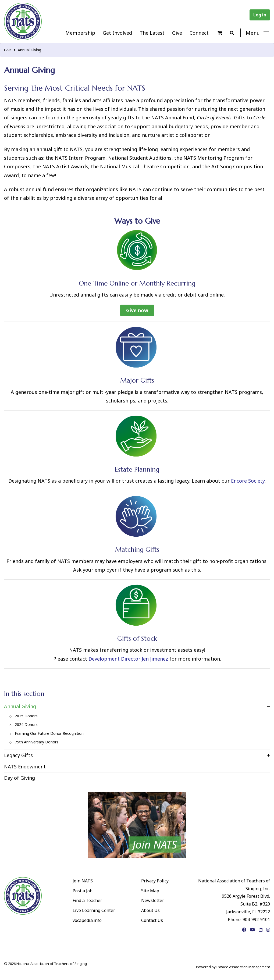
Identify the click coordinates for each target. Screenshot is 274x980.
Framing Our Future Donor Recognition (49, 733)
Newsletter (153, 900)
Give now (137, 310)
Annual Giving (29, 50)
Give (177, 33)
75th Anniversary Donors (37, 742)
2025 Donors (26, 716)
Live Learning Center (94, 910)
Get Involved (117, 33)
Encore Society (248, 481)
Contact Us (152, 920)
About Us (150, 910)
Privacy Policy (155, 881)
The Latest (152, 33)
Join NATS (83, 881)
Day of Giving (19, 778)
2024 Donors (26, 724)
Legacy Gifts (18, 755)
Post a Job (83, 891)
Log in (260, 15)
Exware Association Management (243, 967)
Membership (80, 33)
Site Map (150, 891)
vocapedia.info (87, 920)
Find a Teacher (87, 900)
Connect (199, 33)
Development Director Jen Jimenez (128, 659)
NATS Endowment (25, 767)
